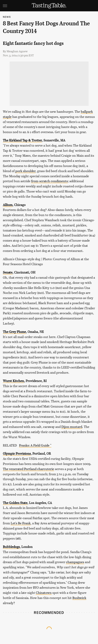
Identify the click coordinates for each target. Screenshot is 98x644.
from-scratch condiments (49, 181)
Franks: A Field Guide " (35, 445)
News (7, 17)
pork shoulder (25, 171)
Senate (8, 272)
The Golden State (15, 503)
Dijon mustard (72, 427)
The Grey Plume (14, 332)
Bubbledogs (11, 547)
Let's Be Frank (21, 523)
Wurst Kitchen (13, 381)
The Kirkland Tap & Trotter (22, 140)
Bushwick (79, 598)
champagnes (75, 562)
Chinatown (44, 593)
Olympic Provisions (17, 453)
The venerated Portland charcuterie (28, 469)
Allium (8, 205)
